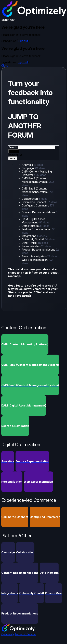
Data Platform (30, 226)
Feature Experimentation (37, 229)
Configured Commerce (36, 205)
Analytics (28, 165)
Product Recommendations (39, 250)
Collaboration (30, 199)
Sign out (23, 41)
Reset (13, 158)
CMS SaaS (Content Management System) (35, 190)
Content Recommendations (39, 212)
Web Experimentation (35, 260)
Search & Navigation (34, 256)
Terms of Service (25, 634)
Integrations (29, 236)
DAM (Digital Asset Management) (33, 221)
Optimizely (8, 634)
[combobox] (37, 147)
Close (5, 65)
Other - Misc (29, 243)
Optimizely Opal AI (33, 239)
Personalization (31, 246)
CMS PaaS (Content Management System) (35, 180)
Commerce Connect (34, 202)
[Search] (14, 151)
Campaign (28, 168)
